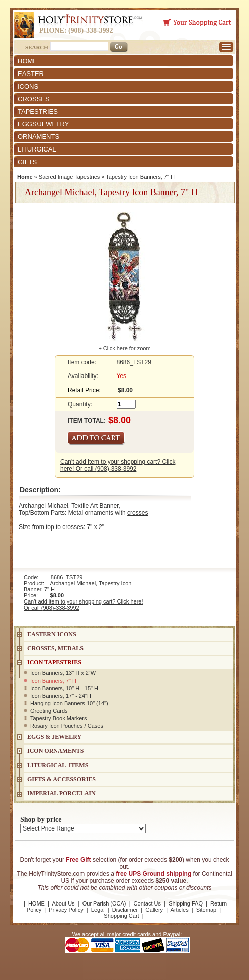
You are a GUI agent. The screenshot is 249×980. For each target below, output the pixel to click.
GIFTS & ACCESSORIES (61, 779)
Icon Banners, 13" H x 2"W (63, 673)
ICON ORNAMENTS (55, 751)
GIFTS (27, 162)
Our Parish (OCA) (104, 903)
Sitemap (206, 910)
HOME (27, 61)
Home (25, 177)
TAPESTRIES (38, 111)
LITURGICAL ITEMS (58, 765)
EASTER (31, 74)
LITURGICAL (37, 149)
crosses (138, 513)
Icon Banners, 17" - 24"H (61, 696)
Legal (98, 910)
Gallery (154, 910)
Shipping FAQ (186, 903)
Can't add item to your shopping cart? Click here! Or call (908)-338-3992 (118, 465)
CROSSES (34, 99)
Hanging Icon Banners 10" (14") (69, 703)
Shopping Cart (121, 916)
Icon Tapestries (54, 662)
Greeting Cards (49, 711)
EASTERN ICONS (52, 634)
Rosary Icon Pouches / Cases (67, 726)
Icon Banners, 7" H (53, 681)
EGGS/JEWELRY (43, 124)
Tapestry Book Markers (58, 718)
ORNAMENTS (38, 137)
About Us (63, 903)
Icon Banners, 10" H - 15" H (64, 688)
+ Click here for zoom (124, 348)
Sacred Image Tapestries (69, 177)
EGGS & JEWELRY (54, 737)
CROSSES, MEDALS (55, 648)
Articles (180, 910)
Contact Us (147, 903)
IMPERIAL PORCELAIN (61, 793)
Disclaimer (125, 910)
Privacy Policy (66, 910)
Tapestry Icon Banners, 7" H (140, 177)
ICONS (28, 86)
